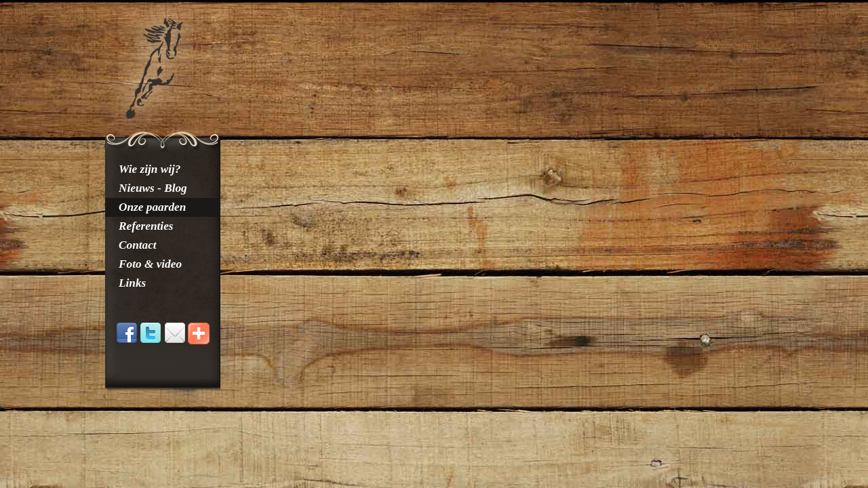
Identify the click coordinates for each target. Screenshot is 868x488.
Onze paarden (152, 207)
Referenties (146, 226)
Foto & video (150, 264)
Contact (138, 245)
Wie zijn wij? (150, 169)
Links (132, 283)
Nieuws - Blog (153, 188)
